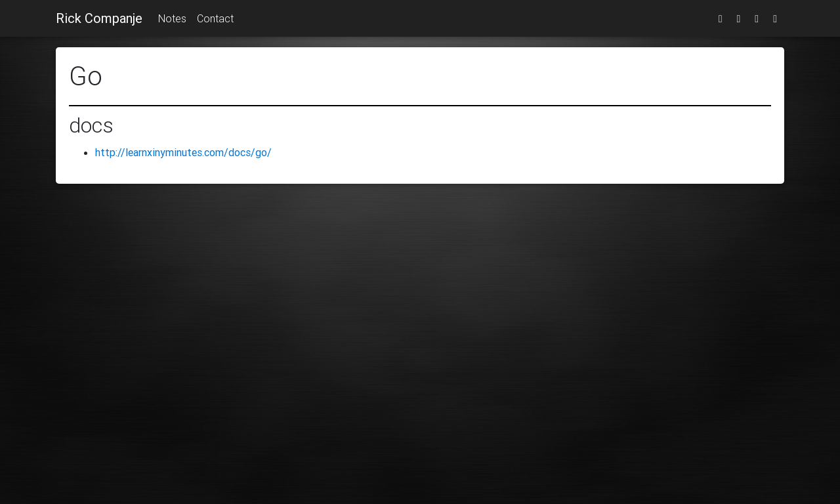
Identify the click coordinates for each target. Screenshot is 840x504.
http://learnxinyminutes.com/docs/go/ (183, 152)
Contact (215, 18)
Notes (172, 18)
